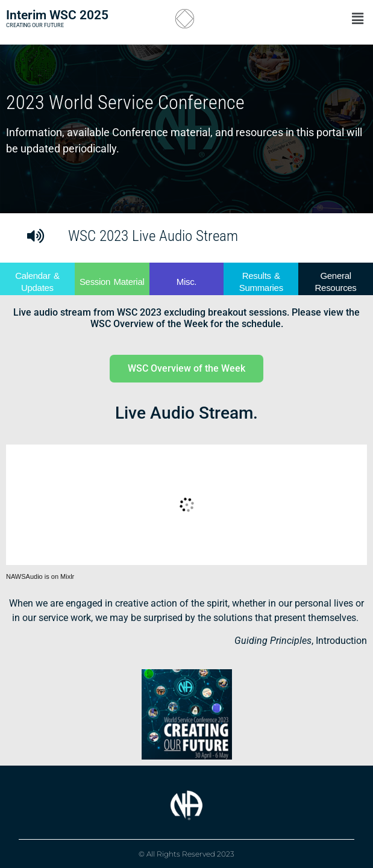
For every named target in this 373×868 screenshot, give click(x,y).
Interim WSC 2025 (57, 15)
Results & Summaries (261, 282)
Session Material (112, 282)
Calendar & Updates (37, 282)
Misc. (187, 282)
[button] (308, 19)
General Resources (336, 282)
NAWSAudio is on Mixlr (40, 576)
